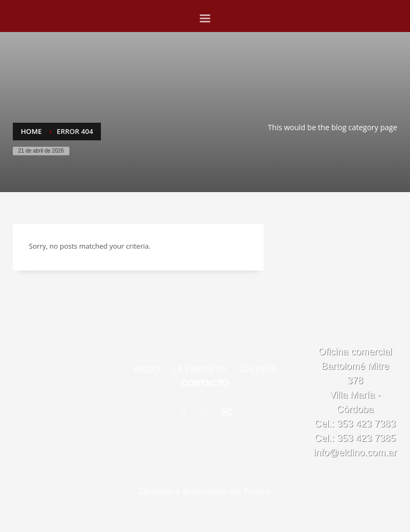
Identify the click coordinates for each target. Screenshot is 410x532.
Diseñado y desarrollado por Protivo (205, 491)
